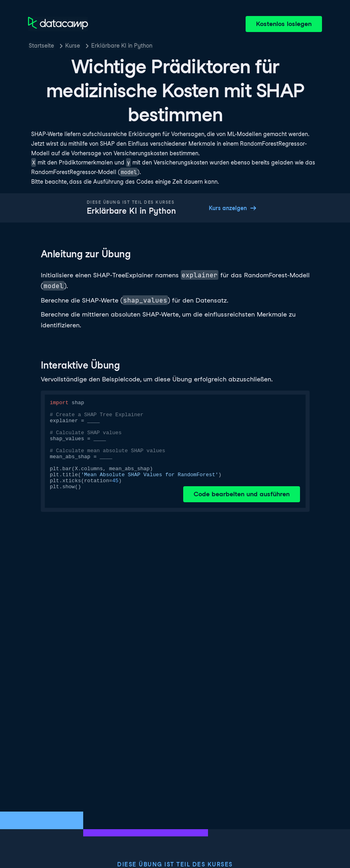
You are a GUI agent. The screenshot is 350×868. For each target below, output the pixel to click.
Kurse (73, 46)
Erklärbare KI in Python (122, 46)
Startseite (41, 46)
